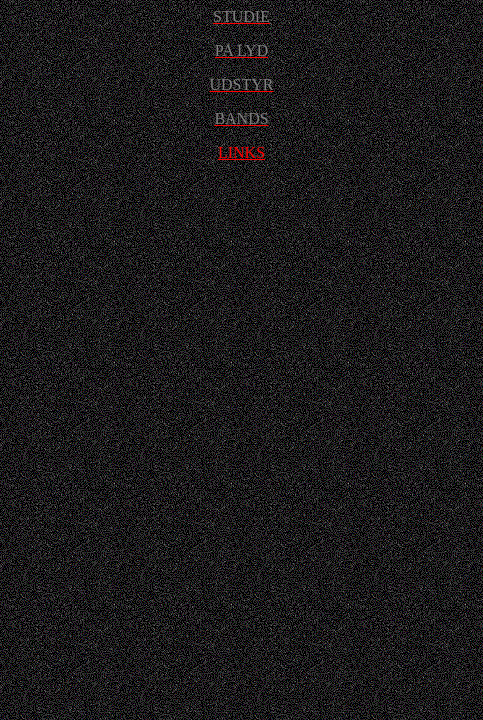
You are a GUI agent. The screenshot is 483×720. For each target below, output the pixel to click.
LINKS (241, 152)
